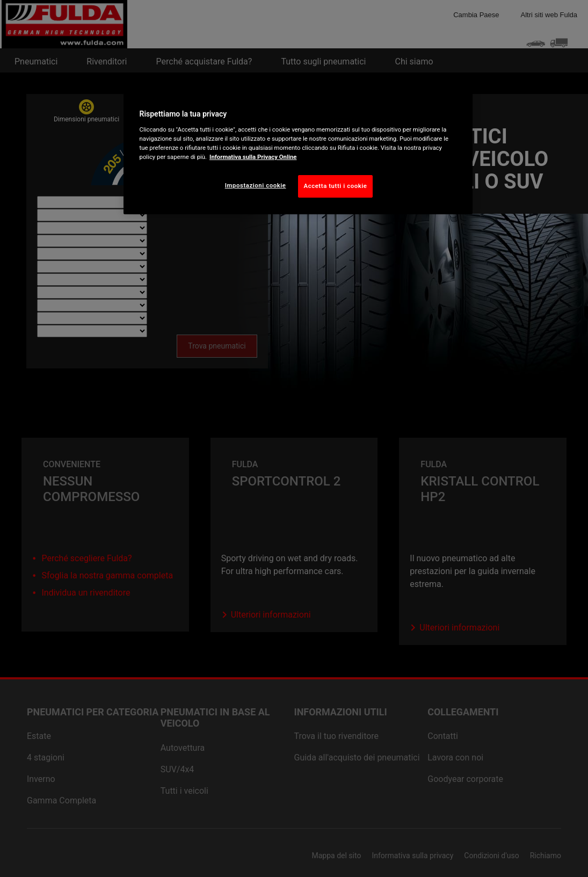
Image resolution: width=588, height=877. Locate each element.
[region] (298, 151)
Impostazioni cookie (256, 185)
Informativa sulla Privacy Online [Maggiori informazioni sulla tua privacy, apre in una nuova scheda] (253, 157)
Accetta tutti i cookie (336, 186)
